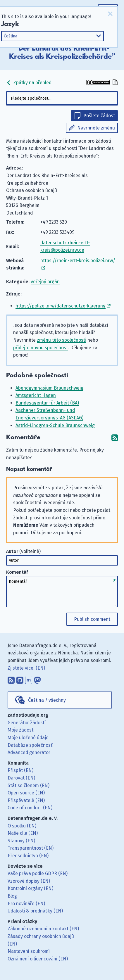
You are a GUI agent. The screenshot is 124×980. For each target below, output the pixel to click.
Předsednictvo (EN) (28, 856)
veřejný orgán (45, 282)
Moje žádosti (21, 730)
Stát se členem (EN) (29, 785)
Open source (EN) (26, 793)
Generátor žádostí (27, 723)
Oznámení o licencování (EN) (38, 959)
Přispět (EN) (20, 770)
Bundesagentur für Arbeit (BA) (47, 403)
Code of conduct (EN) (30, 808)
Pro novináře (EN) (26, 904)
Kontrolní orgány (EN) (30, 888)
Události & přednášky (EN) (35, 911)
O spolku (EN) (22, 826)
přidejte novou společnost (41, 348)
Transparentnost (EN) (31, 848)
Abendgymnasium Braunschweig (49, 388)
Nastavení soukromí (29, 951)
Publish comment (92, 619)
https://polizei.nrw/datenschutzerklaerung (61, 306)
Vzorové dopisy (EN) (29, 881)
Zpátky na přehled (29, 83)
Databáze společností (31, 745)
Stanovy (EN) (21, 841)
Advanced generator (29, 752)
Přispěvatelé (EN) (26, 800)
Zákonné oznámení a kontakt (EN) (43, 929)
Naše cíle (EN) (23, 833)
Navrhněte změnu (96, 128)
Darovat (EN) (21, 778)
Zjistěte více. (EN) (26, 668)
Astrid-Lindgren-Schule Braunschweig (55, 425)
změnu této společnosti (62, 340)
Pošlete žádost (99, 116)
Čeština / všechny (47, 700)
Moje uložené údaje (28, 738)
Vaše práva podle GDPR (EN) (38, 873)
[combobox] (62, 98)
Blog (12, 896)
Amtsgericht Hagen (36, 395)
